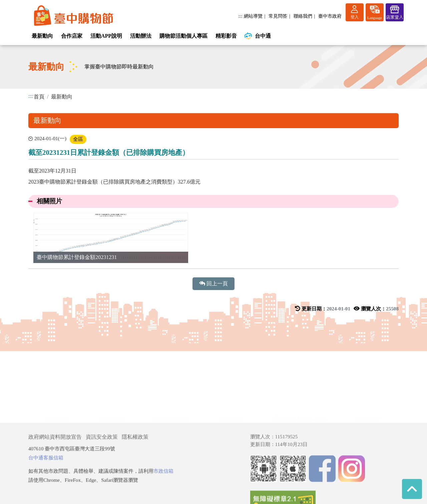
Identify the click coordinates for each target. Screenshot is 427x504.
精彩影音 (226, 36)
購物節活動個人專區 (183, 36)
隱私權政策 (135, 476)
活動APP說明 (106, 36)
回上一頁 (213, 284)
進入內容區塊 (16, 4)
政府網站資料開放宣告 (55, 476)
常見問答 (278, 16)
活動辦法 (141, 36)
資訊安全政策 (102, 476)
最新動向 (42, 36)
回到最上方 (412, 489)
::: (241, 16)
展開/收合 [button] (213, 384)
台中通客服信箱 (46, 497)
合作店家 (72, 36)
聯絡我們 (303, 16)
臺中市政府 (330, 16)
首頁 (39, 97)
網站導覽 (253, 16)
